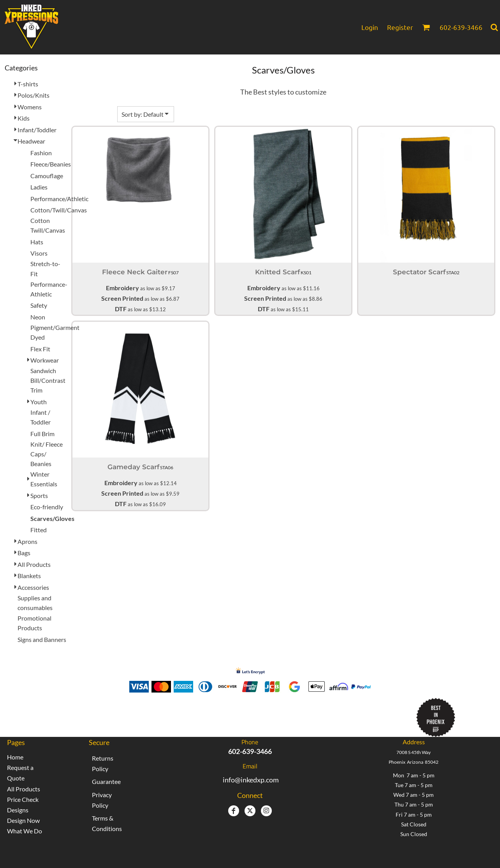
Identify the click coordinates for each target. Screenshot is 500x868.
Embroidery (122, 288)
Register (400, 27)
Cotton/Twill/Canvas (59, 210)
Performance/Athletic (59, 199)
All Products (34, 564)
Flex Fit (40, 349)
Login (370, 27)
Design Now (23, 820)
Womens (30, 107)
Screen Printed (122, 298)
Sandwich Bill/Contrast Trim (48, 380)
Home (15, 757)
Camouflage (47, 176)
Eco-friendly (47, 507)
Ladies (39, 187)
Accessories (33, 587)
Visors (39, 253)
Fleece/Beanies (51, 164)
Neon (38, 317)
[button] (426, 27)
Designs (18, 810)
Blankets (29, 576)
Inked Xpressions (188, 714)
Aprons (27, 541)
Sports (39, 495)
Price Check (23, 799)
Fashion (41, 153)
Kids (24, 118)
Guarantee (106, 781)
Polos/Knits (33, 95)
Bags (24, 553)
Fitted (39, 530)
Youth (39, 402)
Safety (39, 305)
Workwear (45, 360)
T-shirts (28, 84)
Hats (37, 242)
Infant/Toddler (37, 130)
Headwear (31, 141)
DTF (121, 309)
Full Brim (42, 434)
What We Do (25, 831)
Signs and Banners (42, 639)
